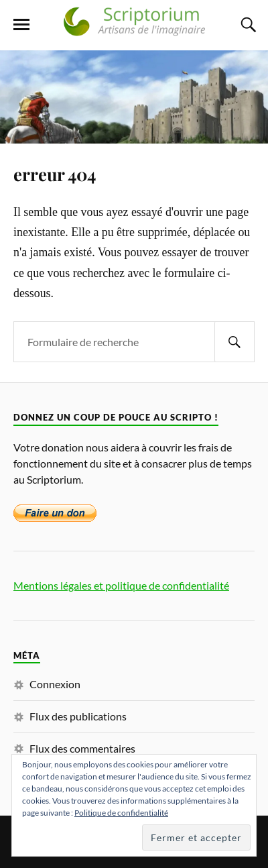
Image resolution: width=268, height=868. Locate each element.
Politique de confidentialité (121, 813)
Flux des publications (78, 716)
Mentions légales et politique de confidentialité (121, 585)
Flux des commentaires (82, 748)
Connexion (55, 684)
